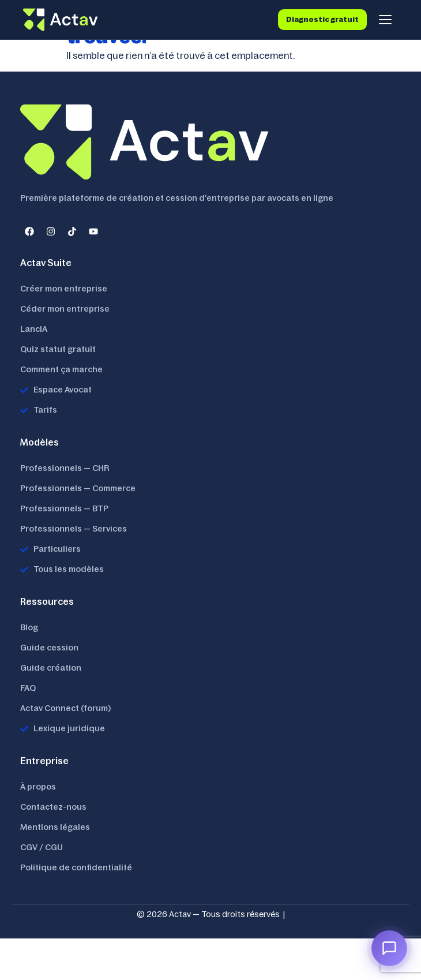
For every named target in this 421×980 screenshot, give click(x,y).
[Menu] (385, 20)
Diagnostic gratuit (322, 20)
